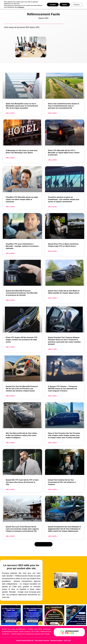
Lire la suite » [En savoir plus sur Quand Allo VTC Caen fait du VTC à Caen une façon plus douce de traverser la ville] (10, 490)
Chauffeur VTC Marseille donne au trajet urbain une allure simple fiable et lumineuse (22, 199)
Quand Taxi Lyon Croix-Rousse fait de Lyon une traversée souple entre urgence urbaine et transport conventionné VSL (22, 529)
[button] (43, 544)
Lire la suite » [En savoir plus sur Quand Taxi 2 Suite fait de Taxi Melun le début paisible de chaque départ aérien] (53, 298)
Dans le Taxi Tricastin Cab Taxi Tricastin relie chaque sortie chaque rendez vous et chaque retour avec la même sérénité (64, 435)
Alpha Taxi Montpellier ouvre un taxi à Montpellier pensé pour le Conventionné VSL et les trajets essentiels (22, 106)
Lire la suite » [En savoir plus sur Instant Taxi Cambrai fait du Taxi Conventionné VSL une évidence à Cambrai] (53, 490)
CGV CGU (67, 640)
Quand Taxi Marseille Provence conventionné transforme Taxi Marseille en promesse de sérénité (22, 293)
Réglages (21, 7)
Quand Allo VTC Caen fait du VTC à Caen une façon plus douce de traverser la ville (22, 482)
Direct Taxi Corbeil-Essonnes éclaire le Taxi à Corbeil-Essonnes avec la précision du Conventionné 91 (64, 106)
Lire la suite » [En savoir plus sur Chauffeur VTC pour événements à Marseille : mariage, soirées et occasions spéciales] (10, 253)
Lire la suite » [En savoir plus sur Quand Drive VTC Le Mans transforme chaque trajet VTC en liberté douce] (53, 251)
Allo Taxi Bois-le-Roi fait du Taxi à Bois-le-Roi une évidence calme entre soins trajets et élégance (22, 435)
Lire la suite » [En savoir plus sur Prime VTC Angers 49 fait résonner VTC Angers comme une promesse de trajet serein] (10, 347)
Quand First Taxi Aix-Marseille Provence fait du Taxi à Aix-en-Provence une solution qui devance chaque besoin (22, 389)
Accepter (52, 5)
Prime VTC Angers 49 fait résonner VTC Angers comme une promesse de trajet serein (22, 340)
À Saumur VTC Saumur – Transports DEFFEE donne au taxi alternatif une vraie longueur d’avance (63, 389)
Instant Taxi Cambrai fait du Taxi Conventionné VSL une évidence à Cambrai (62, 482)
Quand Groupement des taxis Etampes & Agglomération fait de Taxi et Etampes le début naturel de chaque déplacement (64, 529)
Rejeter (64, 5)
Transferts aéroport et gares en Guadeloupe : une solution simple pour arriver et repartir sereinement (64, 199)
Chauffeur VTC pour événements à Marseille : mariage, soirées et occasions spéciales (22, 246)
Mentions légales (57, 640)
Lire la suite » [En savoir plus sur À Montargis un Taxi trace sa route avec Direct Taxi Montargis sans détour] (10, 158)
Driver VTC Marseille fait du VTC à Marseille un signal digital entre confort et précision (64, 153)
